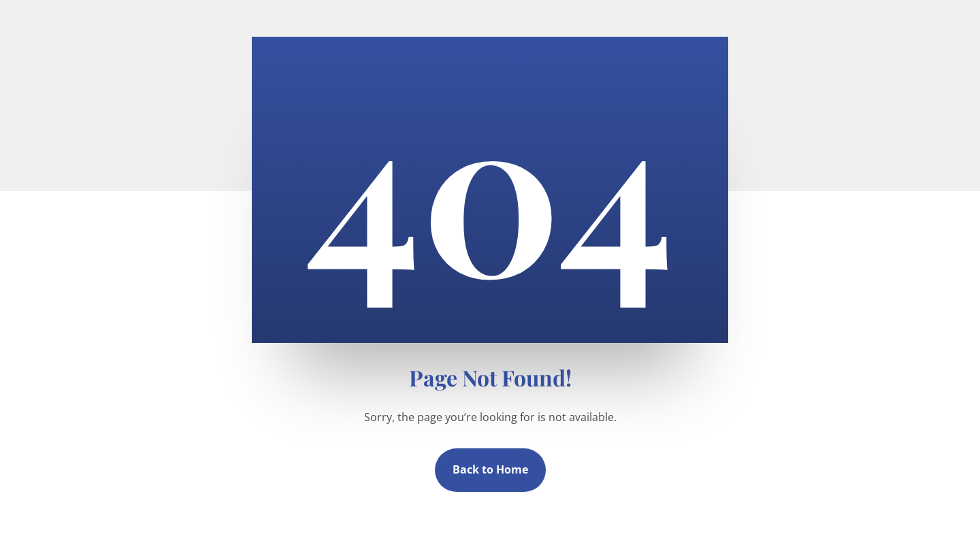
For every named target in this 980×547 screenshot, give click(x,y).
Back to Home (490, 469)
